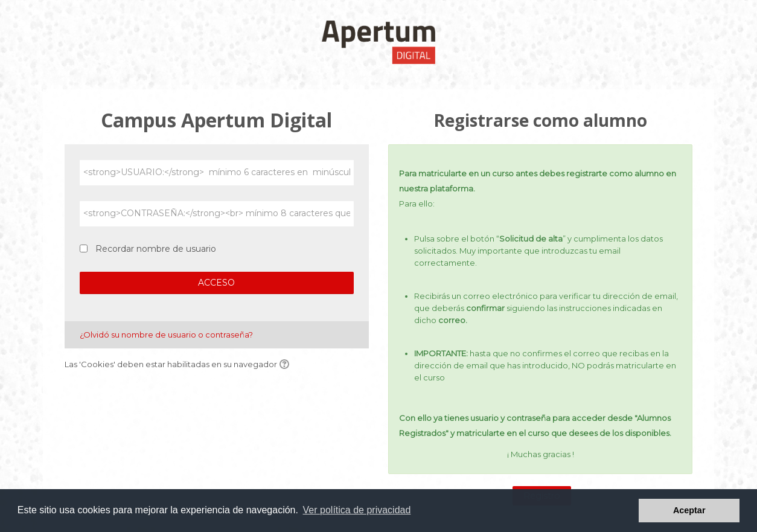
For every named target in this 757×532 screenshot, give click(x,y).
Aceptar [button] (689, 510)
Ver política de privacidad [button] (357, 510)
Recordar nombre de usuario (156, 249)
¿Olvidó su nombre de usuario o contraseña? (166, 335)
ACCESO (216, 283)
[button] (286, 365)
